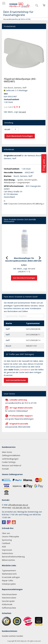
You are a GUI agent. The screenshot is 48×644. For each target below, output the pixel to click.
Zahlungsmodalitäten (11, 455)
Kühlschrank (7, 604)
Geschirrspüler (31, 180)
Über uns (6, 533)
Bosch (10, 88)
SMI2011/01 (31, 346)
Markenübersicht (9, 574)
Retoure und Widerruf (12, 465)
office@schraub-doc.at (18, 505)
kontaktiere (25, 370)
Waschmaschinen (9, 594)
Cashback (6, 543)
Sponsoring (7, 540)
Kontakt (5, 469)
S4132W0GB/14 (33, 340)
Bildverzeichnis (8, 560)
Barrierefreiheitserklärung (13, 557)
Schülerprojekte (9, 584)
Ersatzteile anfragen (11, 577)
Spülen (20, 180)
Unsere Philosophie (10, 536)
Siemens (18, 88)
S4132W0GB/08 (33, 329)
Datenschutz (7, 553)
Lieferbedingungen (10, 459)
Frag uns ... (44, 163)
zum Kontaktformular (16, 380)
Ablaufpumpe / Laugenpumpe (17, 182)
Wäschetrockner (9, 598)
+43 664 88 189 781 (21, 508)
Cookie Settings (9, 462)
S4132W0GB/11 (33, 335)
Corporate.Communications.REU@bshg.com (27, 204)
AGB (4, 547)
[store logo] (20, 5)
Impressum (7, 550)
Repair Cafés (8, 580)
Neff (24, 88)
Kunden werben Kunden (12, 636)
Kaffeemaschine (9, 608)
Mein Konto (7, 452)
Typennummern (9, 570)
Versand (22, 112)
